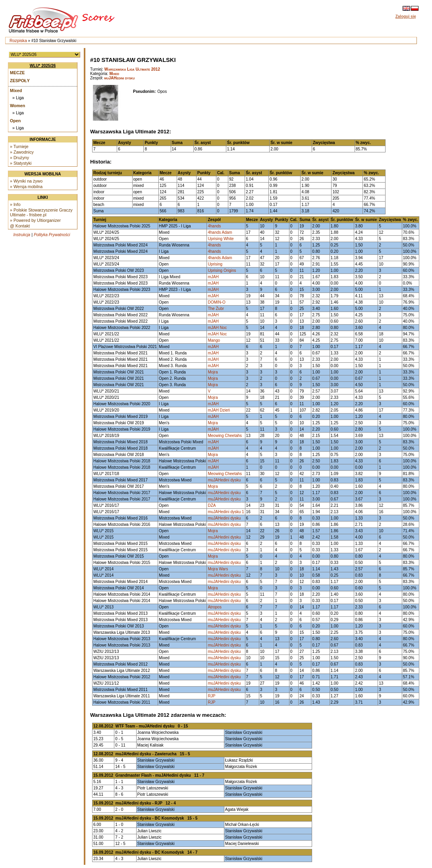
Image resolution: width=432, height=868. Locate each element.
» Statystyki (21, 163)
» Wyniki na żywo (26, 181)
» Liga (18, 98)
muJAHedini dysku (120, 78)
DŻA (212, 505)
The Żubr (216, 309)
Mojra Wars (218, 569)
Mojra (213, 372)
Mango (214, 340)
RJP (211, 696)
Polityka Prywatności (52, 235)
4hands (214, 226)
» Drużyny (19, 158)
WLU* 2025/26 (43, 66)
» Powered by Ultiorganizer (35, 220)
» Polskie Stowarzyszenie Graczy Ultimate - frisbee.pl (41, 212)
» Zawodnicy (22, 152)
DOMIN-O (216, 302)
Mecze (17, 73)
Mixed (16, 90)
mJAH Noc (217, 328)
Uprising (215, 264)
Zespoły (20, 81)
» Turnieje (19, 146)
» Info (15, 204)
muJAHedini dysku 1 (226, 512)
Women (17, 106)
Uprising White (221, 239)
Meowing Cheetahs (225, 436)
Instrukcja (22, 235)
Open (15, 121)
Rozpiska (18, 40)
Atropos (214, 607)
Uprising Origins (222, 270)
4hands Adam (220, 232)
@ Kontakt (20, 226)
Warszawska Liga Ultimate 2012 (132, 69)
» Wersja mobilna (26, 187)
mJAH (213, 277)
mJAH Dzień (219, 410)
